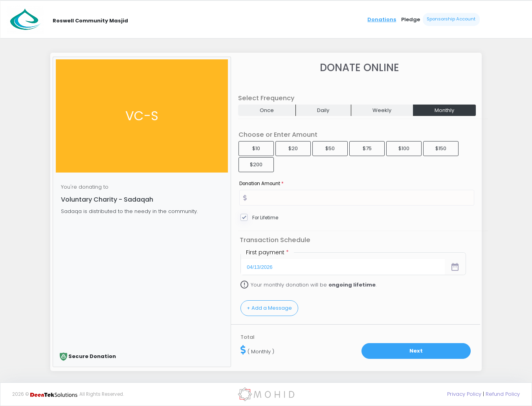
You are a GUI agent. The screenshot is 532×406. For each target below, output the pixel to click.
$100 (404, 148)
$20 (293, 148)
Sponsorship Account (451, 19)
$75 (367, 148)
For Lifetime (265, 218)
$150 (441, 148)
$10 (256, 148)
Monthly (444, 110)
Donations (382, 19)
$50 (330, 148)
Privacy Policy (464, 394)
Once (267, 110)
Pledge (411, 19)
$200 (256, 164)
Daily (323, 110)
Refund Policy (503, 394)
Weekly (382, 110)
